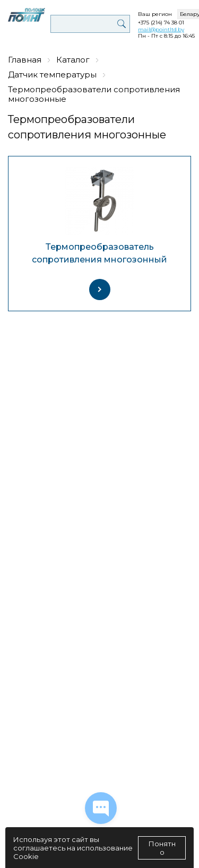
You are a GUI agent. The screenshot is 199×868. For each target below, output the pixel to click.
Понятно (162, 848)
